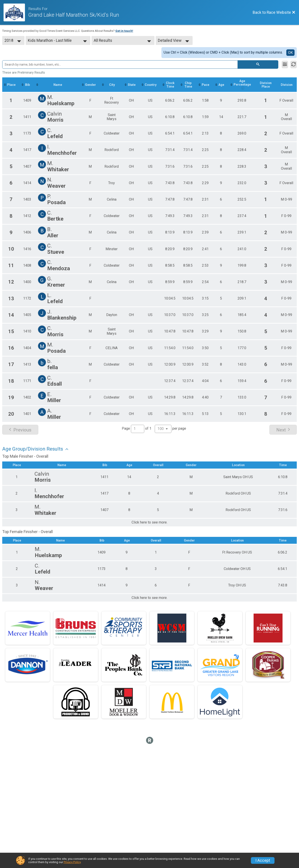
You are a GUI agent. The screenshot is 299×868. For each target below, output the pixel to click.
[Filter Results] (285, 64)
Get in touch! (124, 31)
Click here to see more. (149, 523)
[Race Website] (16, 12)
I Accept (263, 860)
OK (290, 53)
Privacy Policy (72, 862)
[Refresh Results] (294, 64)
